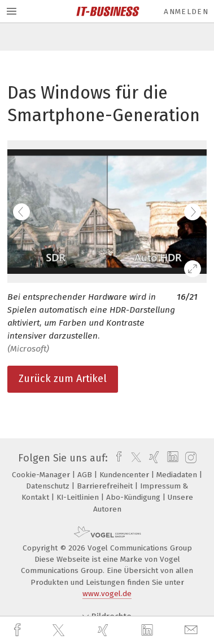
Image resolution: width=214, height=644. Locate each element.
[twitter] (60, 630)
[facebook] (19, 630)
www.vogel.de (107, 594)
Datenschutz (49, 486)
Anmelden (186, 12)
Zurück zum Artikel (63, 379)
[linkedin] (149, 630)
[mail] (193, 630)
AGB (86, 475)
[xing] (104, 630)
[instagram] (189, 458)
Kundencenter (125, 475)
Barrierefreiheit (106, 486)
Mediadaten (178, 475)
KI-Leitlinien (79, 497)
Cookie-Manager (42, 475)
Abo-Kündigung (134, 497)
